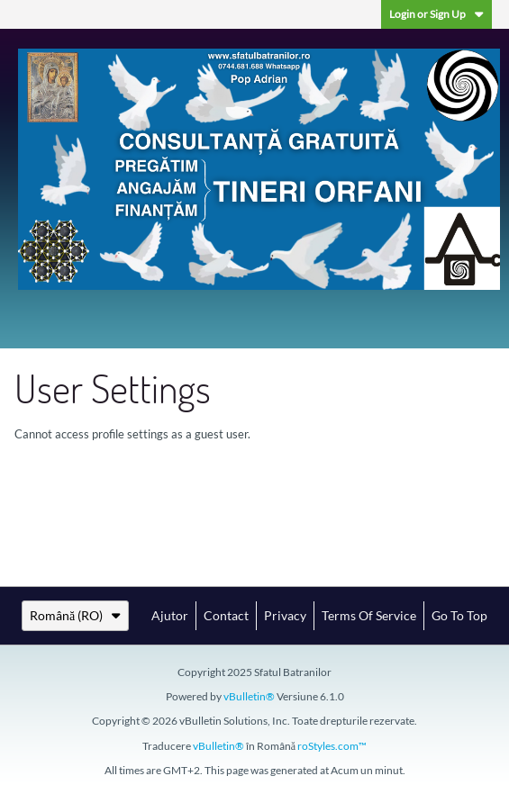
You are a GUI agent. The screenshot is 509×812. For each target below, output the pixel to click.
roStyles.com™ (332, 746)
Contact (226, 615)
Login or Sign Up (436, 14)
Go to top (459, 615)
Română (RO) (75, 615)
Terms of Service (369, 615)
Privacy (285, 615)
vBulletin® (249, 696)
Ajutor (170, 615)
